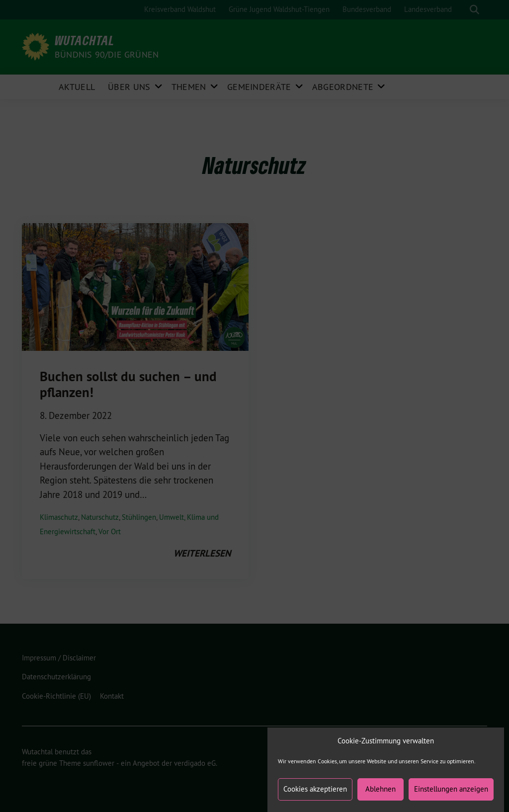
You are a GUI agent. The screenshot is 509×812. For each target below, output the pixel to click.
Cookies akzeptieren (315, 796)
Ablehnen (381, 796)
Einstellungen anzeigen (451, 796)
